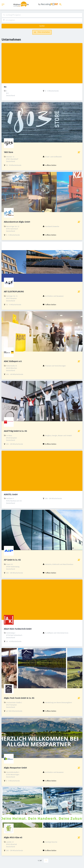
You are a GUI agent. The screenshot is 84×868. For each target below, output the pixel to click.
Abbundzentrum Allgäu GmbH (17, 222)
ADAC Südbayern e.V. (13, 361)
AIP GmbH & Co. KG (12, 560)
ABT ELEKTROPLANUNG (14, 292)
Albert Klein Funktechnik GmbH (18, 629)
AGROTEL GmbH (11, 494)
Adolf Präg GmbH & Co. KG (15, 431)
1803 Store (8, 152)
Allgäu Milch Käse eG (13, 837)
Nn (5, 87)
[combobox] (42, 15)
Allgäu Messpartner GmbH (15, 768)
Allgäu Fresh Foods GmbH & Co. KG (19, 698)
